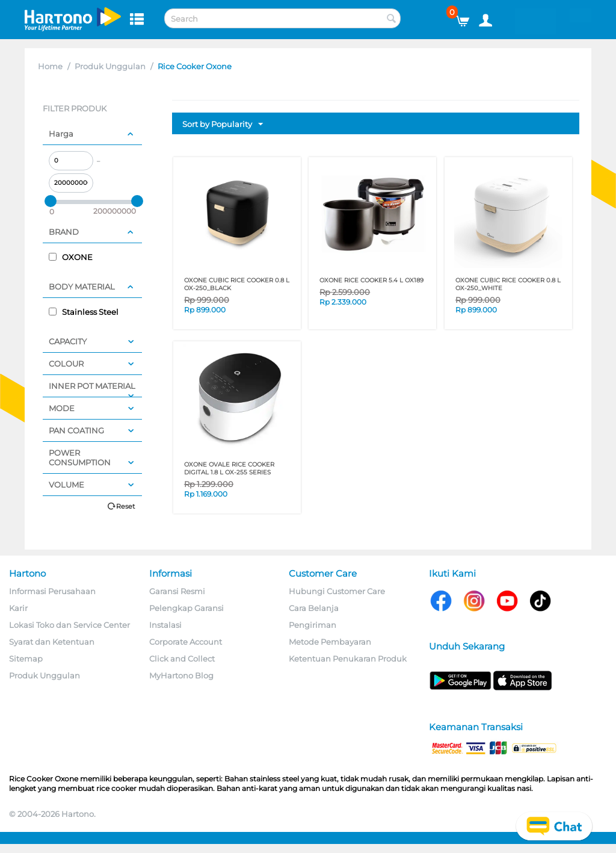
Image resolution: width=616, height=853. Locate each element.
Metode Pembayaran (330, 642)
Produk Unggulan (110, 66)
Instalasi (165, 625)
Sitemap (26, 659)
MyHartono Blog (181, 675)
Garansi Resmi (177, 591)
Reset (125, 506)
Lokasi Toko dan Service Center (69, 625)
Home (50, 66)
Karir (18, 608)
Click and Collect (182, 659)
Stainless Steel (84, 312)
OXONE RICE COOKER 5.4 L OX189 (371, 280)
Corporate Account (186, 642)
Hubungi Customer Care (337, 591)
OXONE (71, 257)
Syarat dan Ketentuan (52, 642)
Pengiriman (313, 625)
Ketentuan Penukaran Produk (348, 659)
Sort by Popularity (223, 125)
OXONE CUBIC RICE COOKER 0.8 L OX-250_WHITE (508, 284)
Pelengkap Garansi (186, 608)
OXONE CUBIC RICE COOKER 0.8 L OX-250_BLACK (237, 284)
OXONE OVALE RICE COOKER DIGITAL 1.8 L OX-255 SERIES (229, 468)
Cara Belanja (314, 608)
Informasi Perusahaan (52, 591)
